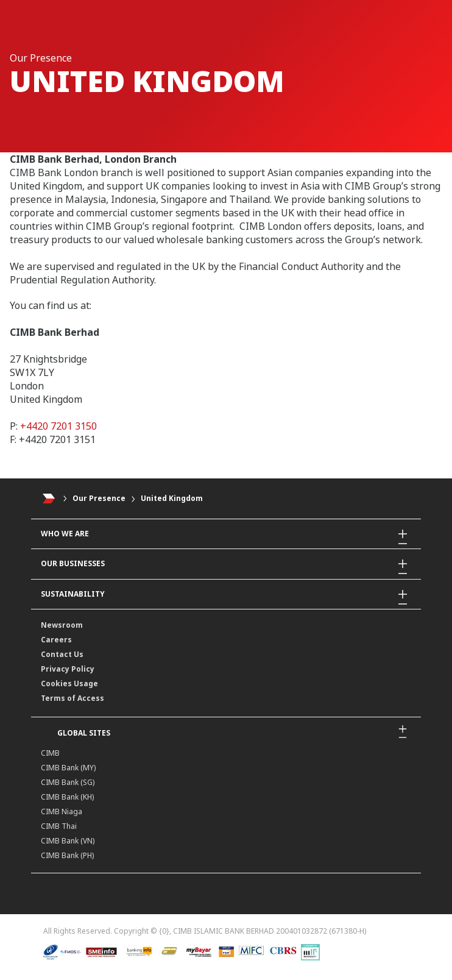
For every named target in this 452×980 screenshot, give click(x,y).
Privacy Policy (68, 669)
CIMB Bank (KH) (67, 797)
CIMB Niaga (62, 811)
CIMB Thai (59, 826)
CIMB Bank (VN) (68, 841)
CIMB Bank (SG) (68, 782)
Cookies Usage (69, 684)
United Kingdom (172, 498)
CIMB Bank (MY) (68, 768)
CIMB (50, 753)
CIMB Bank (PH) (67, 855)
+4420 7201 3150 (58, 426)
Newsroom (62, 625)
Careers (56, 640)
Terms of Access (72, 698)
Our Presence (99, 498)
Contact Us (62, 654)
